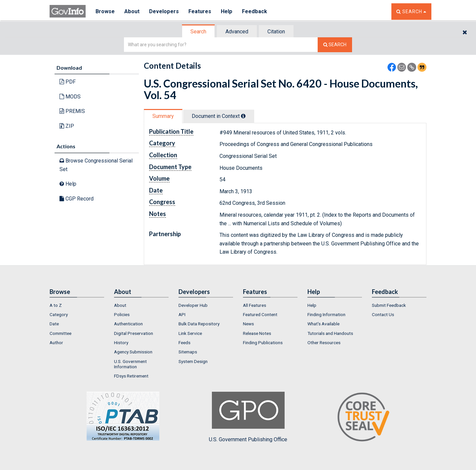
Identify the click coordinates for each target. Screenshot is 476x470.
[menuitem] (77, 305)
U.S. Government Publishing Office (248, 417)
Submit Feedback (389, 305)
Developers (164, 11)
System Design (193, 361)
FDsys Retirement (131, 376)
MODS (70, 97)
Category (59, 314)
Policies (122, 314)
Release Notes (257, 333)
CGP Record (77, 199)
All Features (255, 305)
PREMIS (72, 111)
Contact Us (383, 314)
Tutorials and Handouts (330, 333)
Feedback (255, 11)
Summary (163, 116)
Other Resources (324, 343)
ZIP (67, 126)
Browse (105, 11)
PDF (68, 82)
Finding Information (326, 314)
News (248, 324)
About (132, 11)
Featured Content (260, 314)
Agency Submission (133, 352)
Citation (276, 32)
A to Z (56, 305)
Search (198, 32)
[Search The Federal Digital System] (335, 45)
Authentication (128, 324)
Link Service (190, 333)
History (121, 343)
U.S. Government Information (130, 364)
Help (227, 11)
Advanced (237, 32)
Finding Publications (263, 343)
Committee (60, 333)
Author (56, 343)
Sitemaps (188, 352)
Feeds (184, 343)
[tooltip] (243, 116)
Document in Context (219, 116)
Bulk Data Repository (199, 324)
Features (200, 11)
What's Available (323, 324)
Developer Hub (193, 305)
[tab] (199, 32)
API (182, 314)
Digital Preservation (134, 333)
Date (54, 324)
